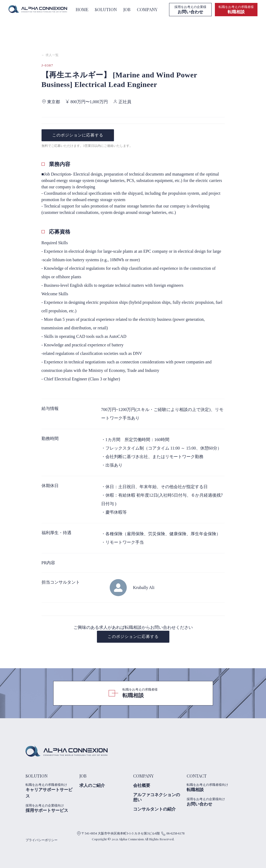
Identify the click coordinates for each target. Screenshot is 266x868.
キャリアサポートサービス (50, 791)
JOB (127, 9)
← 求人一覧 (50, 55)
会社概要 (142, 785)
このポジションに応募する (78, 135)
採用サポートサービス (50, 808)
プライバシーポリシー (42, 840)
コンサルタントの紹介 (154, 809)
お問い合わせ (211, 802)
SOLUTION (106, 9)
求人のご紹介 (92, 785)
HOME (82, 9)
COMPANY (147, 9)
